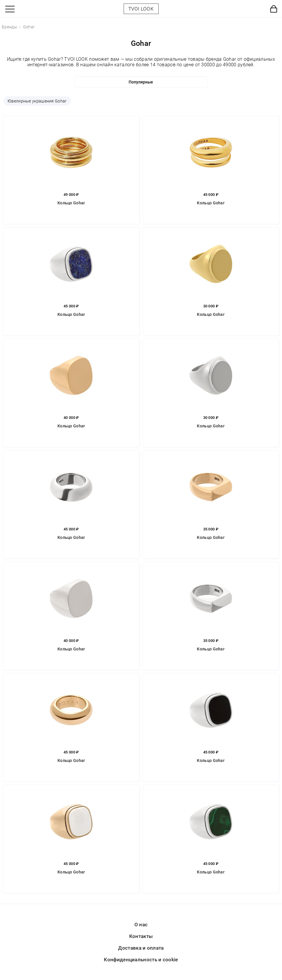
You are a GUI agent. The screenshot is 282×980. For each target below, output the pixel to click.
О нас (141, 925)
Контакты (141, 936)
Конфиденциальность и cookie (141, 960)
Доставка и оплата (141, 948)
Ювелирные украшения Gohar (37, 101)
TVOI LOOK (141, 9)
